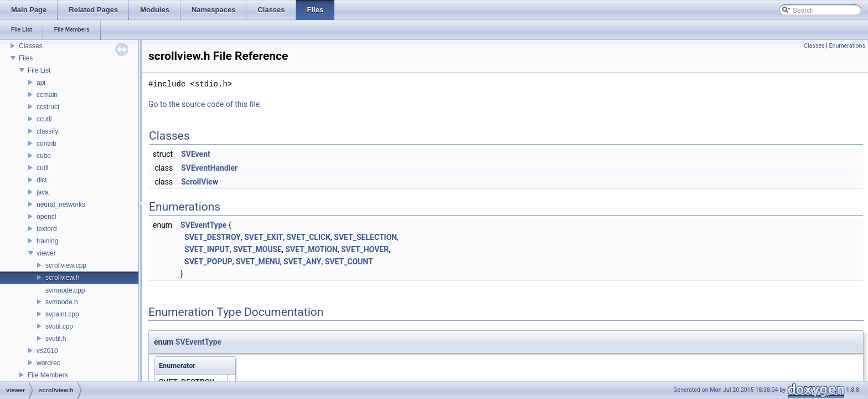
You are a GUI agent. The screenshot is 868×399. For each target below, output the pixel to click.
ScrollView (200, 182)
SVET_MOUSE (257, 249)
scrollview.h (62, 278)
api (41, 83)
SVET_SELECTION (365, 237)
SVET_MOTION (311, 249)
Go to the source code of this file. (205, 104)
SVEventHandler (209, 168)
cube (44, 156)
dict (42, 180)
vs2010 (47, 351)
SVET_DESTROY (213, 237)
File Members (48, 375)
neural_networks (61, 204)
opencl (46, 217)
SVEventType (203, 225)
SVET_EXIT (263, 237)
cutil (42, 168)
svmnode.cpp (65, 290)
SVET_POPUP (208, 262)
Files (26, 58)
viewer (46, 253)
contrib (46, 144)
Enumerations (847, 46)
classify (47, 131)
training (47, 241)
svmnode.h (62, 302)
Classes (31, 46)
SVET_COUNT (349, 262)
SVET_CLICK (309, 237)
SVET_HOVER (365, 249)
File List (39, 70)
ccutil (44, 119)
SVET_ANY (302, 262)
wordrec (48, 363)
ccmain (47, 95)
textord (47, 229)
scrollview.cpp (66, 265)
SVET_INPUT (207, 249)
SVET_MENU (258, 262)
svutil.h (56, 339)
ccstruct (48, 107)
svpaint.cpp (62, 314)
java (43, 192)
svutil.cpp (59, 326)
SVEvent (196, 154)
